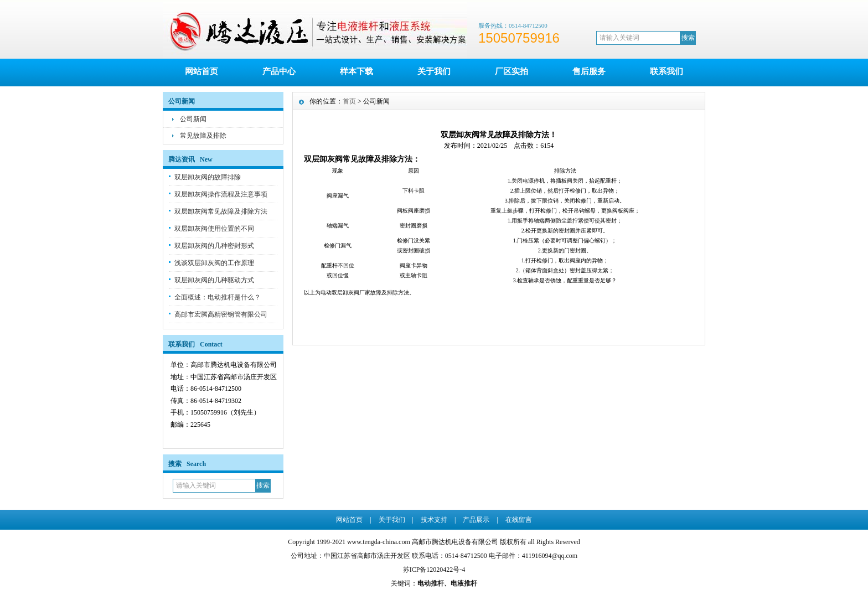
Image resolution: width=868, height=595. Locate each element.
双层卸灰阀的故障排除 (208, 177)
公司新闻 (193, 119)
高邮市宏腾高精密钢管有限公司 (221, 314)
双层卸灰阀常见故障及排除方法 (221, 211)
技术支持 (434, 520)
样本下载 (356, 71)
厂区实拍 (512, 71)
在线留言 (519, 520)
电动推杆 (431, 583)
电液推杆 (464, 583)
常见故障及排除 (203, 136)
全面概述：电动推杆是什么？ (218, 297)
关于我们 (434, 71)
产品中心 (279, 71)
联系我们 (666, 71)
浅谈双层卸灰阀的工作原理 (214, 263)
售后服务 (589, 71)
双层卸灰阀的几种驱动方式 (214, 280)
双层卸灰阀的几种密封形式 (214, 246)
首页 (349, 101)
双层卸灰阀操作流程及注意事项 (221, 194)
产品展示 (476, 520)
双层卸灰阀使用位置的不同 (214, 229)
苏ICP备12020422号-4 (434, 570)
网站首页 (201, 71)
